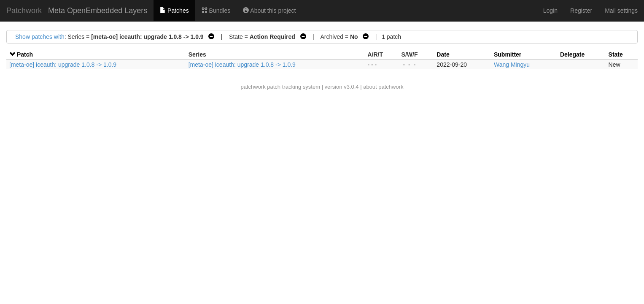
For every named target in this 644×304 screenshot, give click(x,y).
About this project (269, 11)
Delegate (572, 54)
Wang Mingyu (512, 65)
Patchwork (24, 11)
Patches (174, 11)
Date (443, 54)
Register (581, 11)
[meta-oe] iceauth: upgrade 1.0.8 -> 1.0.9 (63, 65)
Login (550, 11)
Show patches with (40, 37)
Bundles (216, 11)
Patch (25, 54)
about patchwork (383, 87)
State (616, 54)
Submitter (508, 54)
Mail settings (621, 11)
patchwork (253, 87)
